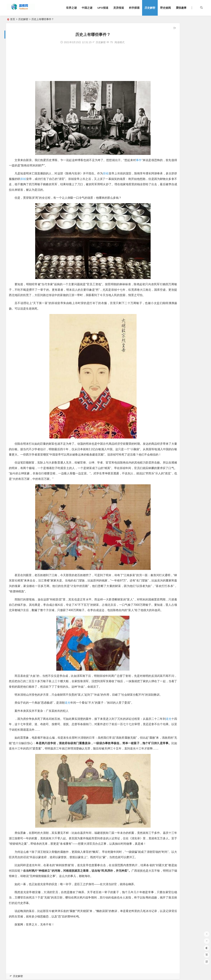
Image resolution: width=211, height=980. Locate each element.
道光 (68, 741)
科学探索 (134, 8)
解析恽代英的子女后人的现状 (171, 104)
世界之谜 (71, 8)
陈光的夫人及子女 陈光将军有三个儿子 (177, 94)
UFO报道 (103, 8)
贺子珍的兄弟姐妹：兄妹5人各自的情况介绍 (180, 119)
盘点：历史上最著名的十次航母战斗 (175, 114)
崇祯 (108, 173)
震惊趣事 (181, 8)
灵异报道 (119, 8)
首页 (13, 19)
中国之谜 (87, 8)
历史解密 (150, 8)
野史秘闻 (166, 8)
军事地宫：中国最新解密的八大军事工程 (178, 84)
